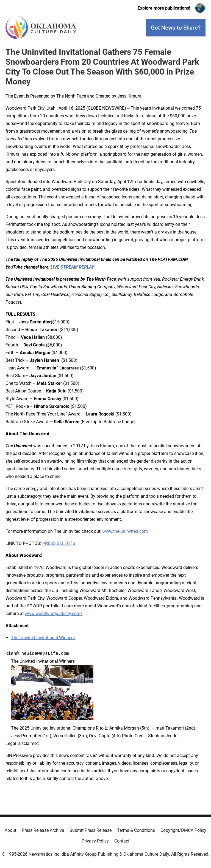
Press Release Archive (43, 830)
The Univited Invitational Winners (43, 638)
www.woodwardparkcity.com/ (54, 614)
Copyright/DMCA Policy (183, 830)
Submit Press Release (91, 830)
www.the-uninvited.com (125, 531)
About (10, 830)
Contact (122, 841)
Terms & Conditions (136, 830)
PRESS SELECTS (59, 543)
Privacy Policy (95, 841)
